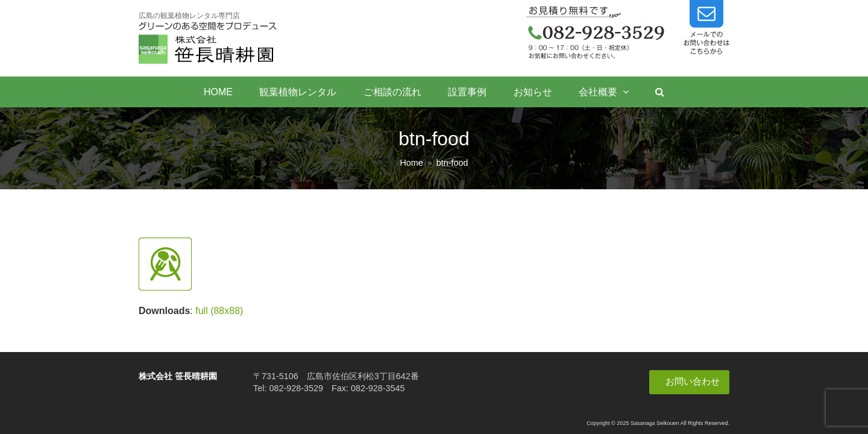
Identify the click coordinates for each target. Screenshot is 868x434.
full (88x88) (219, 311)
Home (411, 163)
